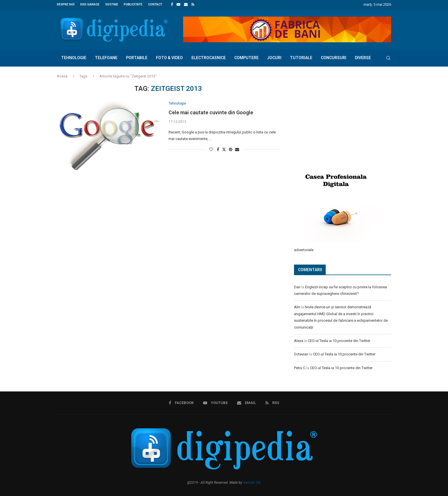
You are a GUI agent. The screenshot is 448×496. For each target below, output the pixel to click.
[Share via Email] (237, 149)
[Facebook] (172, 5)
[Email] (186, 5)
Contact (155, 4)
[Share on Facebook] (218, 149)
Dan (297, 286)
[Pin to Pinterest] (231, 149)
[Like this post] (211, 149)
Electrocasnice (209, 57)
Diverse (363, 57)
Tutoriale (301, 57)
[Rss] (193, 5)
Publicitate (133, 4)
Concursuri (334, 57)
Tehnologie (74, 57)
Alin (297, 306)
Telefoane (106, 57)
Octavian (301, 354)
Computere (246, 57)
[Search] (388, 57)
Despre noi (66, 4)
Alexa (299, 340)
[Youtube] (178, 5)
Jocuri (274, 57)
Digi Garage (90, 4)
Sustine (112, 4)
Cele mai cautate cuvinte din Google (211, 112)
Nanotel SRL (252, 481)
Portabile (137, 57)
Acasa (62, 76)
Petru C (300, 367)
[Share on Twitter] (224, 149)
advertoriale (304, 249)
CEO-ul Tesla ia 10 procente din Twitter (339, 340)
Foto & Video (169, 57)
